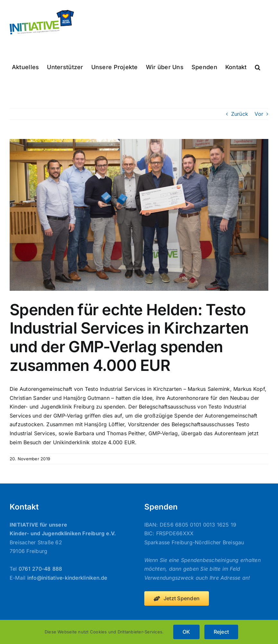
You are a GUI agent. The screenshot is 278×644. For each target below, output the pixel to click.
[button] (258, 67)
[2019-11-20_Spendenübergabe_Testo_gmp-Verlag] (139, 215)
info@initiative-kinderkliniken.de (67, 578)
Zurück (240, 114)
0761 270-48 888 (40, 569)
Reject (221, 632)
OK (186, 632)
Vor (259, 114)
